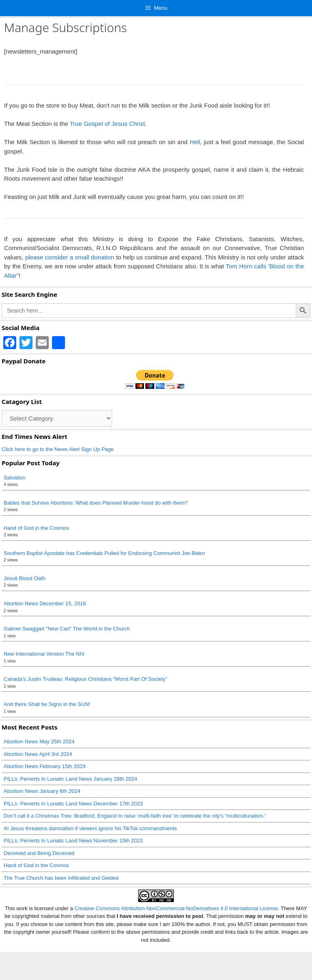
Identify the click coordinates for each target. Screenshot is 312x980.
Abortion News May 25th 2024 (39, 741)
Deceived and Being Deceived (39, 853)
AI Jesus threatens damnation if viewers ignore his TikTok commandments (90, 828)
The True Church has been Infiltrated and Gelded (61, 878)
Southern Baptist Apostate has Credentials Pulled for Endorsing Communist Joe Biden (104, 553)
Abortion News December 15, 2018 (45, 603)
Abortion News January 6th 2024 (42, 791)
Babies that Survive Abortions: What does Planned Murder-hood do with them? (96, 503)
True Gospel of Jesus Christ (107, 124)
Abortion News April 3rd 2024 (38, 754)
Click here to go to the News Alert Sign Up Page (58, 449)
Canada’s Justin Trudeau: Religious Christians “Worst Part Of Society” (86, 679)
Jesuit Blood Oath (25, 578)
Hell (195, 142)
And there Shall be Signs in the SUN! (47, 704)
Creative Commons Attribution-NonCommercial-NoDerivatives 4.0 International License (176, 908)
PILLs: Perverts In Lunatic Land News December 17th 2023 (73, 804)
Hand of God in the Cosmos (36, 528)
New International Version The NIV (44, 654)
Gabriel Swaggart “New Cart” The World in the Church (67, 629)
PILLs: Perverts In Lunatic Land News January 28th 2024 (70, 779)
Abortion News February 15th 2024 (45, 766)
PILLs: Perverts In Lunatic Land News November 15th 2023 (73, 841)
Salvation (14, 478)
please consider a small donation (70, 257)
